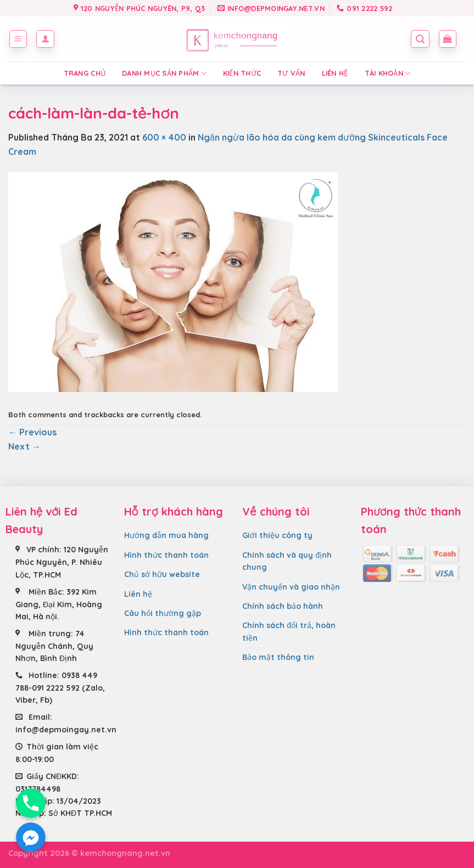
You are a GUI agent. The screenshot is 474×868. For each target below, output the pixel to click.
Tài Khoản (388, 73)
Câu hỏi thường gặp (163, 613)
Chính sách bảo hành (283, 606)
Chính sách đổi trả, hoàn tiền (289, 631)
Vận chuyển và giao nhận (291, 587)
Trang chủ (85, 73)
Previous (32, 432)
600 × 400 (164, 137)
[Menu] (18, 39)
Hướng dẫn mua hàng (166, 535)
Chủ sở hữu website (162, 574)
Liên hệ (335, 73)
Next (24, 446)
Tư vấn (291, 73)
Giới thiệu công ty (277, 535)
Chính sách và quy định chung (287, 561)
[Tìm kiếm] (420, 39)
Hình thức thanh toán (166, 555)
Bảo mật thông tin (278, 657)
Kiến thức (242, 73)
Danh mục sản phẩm (164, 73)
